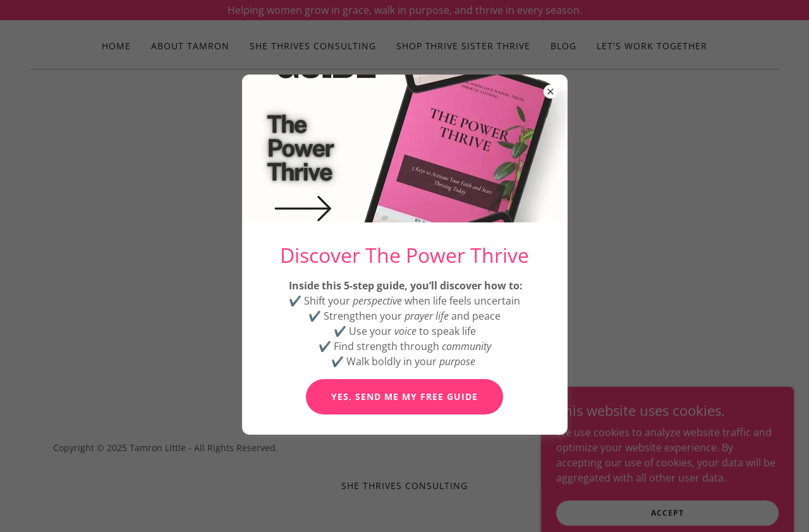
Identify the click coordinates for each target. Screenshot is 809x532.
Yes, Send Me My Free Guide (404, 396)
